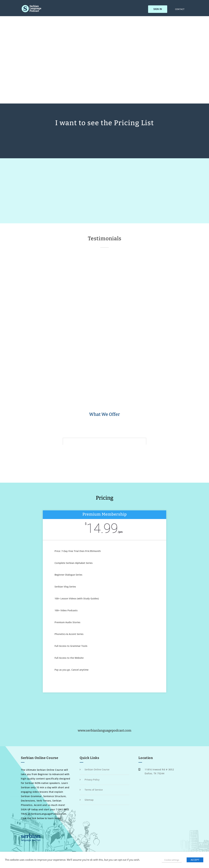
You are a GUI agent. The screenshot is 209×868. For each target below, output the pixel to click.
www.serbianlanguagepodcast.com (104, 730)
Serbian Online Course (97, 769)
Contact (180, 9)
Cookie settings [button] (172, 860)
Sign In (158, 9)
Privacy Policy (92, 780)
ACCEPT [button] (195, 860)
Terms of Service (94, 790)
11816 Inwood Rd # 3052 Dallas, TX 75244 (159, 771)
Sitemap (89, 800)
